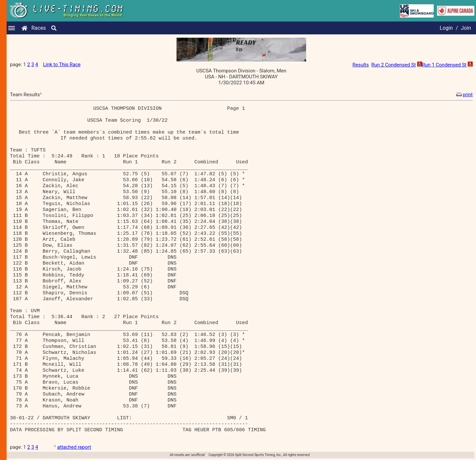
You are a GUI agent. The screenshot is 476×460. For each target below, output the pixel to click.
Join (466, 28)
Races (39, 28)
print (464, 95)
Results (361, 65)
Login (446, 28)
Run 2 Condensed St (394, 65)
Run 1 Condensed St (444, 65)
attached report (74, 447)
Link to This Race (62, 64)
